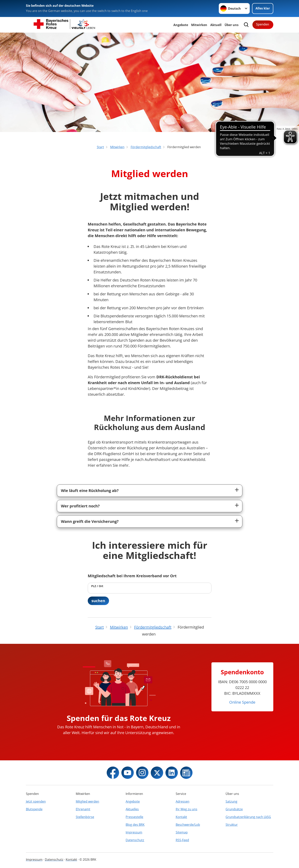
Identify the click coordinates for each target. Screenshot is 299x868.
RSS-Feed (182, 840)
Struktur (232, 825)
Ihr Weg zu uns (187, 809)
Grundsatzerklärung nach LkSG (248, 817)
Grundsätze (234, 809)
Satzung (231, 801)
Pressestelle (134, 817)
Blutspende (34, 809)
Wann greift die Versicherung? (90, 521)
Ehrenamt (83, 809)
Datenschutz (135, 840)
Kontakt (181, 817)
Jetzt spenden (36, 801)
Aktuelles (132, 809)
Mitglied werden (87, 801)
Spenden (263, 24)
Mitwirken (199, 25)
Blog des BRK (135, 825)
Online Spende (242, 702)
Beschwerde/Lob (188, 825)
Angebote (181, 25)
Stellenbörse (85, 817)
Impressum (134, 832)
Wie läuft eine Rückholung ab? (90, 491)
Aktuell (216, 25)
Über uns (232, 25)
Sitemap (182, 832)
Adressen (183, 801)
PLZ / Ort (97, 586)
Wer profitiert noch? (80, 506)
